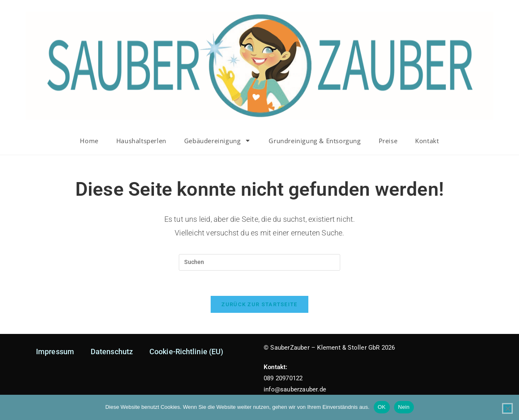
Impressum (55, 352)
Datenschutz (112, 352)
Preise (388, 141)
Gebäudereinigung (218, 140)
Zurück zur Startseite (259, 304)
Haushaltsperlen (141, 141)
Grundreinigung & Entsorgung (315, 141)
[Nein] (507, 408)
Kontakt (427, 141)
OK (382, 407)
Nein (404, 407)
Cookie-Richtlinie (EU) (186, 352)
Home (89, 141)
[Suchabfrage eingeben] (259, 262)
